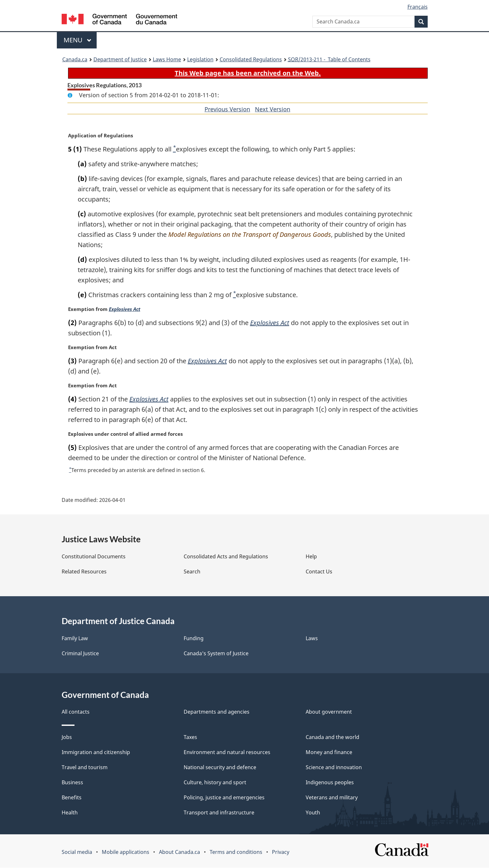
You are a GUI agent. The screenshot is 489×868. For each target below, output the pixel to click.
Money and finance (329, 752)
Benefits (72, 798)
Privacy (281, 852)
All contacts (76, 712)
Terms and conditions (236, 852)
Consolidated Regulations (251, 59)
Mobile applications (126, 852)
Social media (77, 852)
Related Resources (84, 572)
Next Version (273, 109)
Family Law (75, 639)
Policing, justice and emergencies (224, 798)
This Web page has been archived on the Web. (248, 73)
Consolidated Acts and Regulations (226, 557)
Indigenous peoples (330, 783)
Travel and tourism (85, 768)
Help (311, 557)
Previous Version (227, 109)
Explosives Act (126, 309)
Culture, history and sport (215, 783)
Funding (194, 639)
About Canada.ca (179, 852)
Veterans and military (332, 798)
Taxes (190, 737)
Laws (312, 639)
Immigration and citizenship (96, 752)
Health (70, 813)
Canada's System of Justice (216, 654)
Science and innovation (334, 768)
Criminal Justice (80, 654)
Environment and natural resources (227, 752)
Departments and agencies (217, 712)
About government (329, 712)
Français (418, 7)
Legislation (200, 59)
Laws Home (167, 59)
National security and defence (220, 768)
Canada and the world (332, 737)
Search (192, 572)
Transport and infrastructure (219, 813)
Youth (313, 813)
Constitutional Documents (94, 557)
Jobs (67, 737)
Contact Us (319, 572)
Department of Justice (120, 59)
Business (72, 783)
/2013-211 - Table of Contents (329, 59)
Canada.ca (75, 59)
